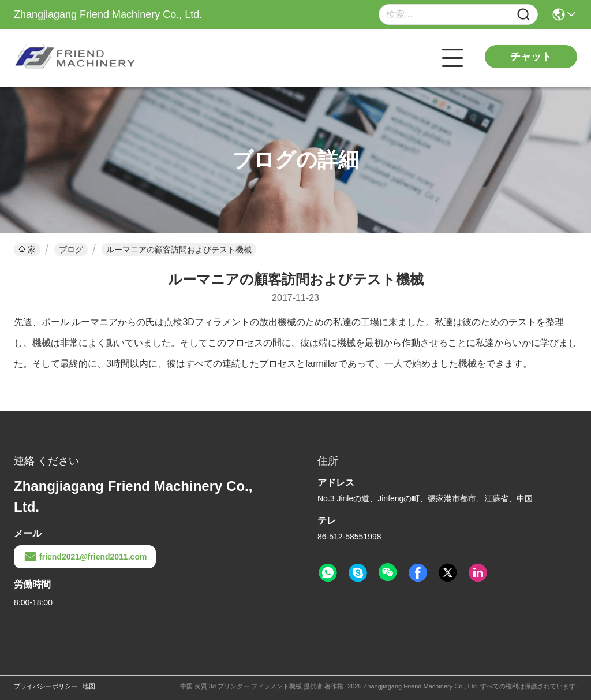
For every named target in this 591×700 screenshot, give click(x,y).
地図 (89, 686)
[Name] (523, 15)
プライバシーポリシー (46, 686)
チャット (531, 57)
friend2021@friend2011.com (85, 557)
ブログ (71, 250)
